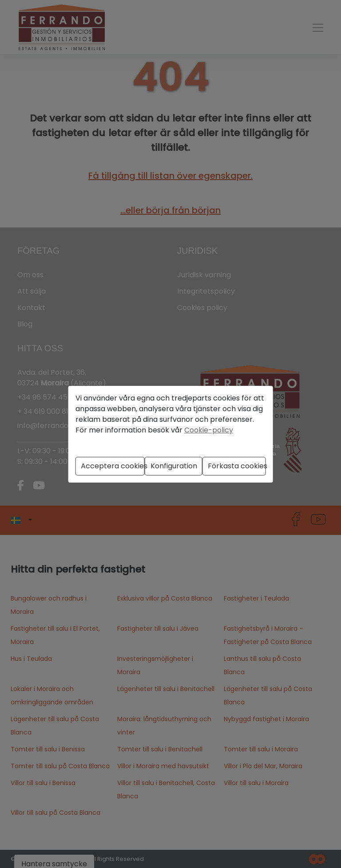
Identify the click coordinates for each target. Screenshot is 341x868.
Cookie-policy (209, 430)
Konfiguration (174, 466)
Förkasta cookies (237, 466)
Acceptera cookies (113, 466)
